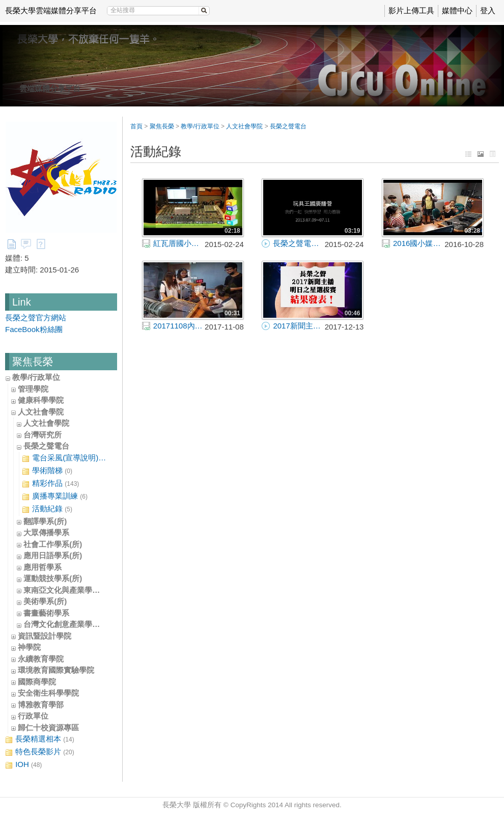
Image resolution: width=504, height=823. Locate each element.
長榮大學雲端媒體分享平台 (51, 10)
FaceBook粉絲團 (34, 329)
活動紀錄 (47, 509)
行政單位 (33, 716)
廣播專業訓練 (55, 496)
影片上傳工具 (411, 10)
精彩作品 (50, 484)
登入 (488, 10)
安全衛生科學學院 (48, 693)
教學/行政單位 (36, 377)
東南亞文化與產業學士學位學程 (77, 590)
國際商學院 (37, 682)
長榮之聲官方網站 (36, 318)
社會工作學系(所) (53, 544)
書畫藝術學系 (46, 613)
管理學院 (33, 389)
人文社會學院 (41, 412)
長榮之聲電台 (46, 446)
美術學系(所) (45, 601)
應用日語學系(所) (53, 555)
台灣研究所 (43, 435)
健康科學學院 (41, 400)
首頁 (136, 126)
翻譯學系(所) (45, 521)
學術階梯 (47, 471)
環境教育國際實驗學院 (56, 670)
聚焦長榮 (162, 126)
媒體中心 (457, 10)
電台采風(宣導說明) (64, 458)
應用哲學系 (43, 567)
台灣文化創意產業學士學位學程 (77, 624)
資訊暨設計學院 (45, 636)
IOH (23, 765)
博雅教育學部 (41, 705)
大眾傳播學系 (46, 532)
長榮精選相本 (40, 739)
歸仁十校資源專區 (48, 728)
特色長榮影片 (40, 752)
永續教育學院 (41, 659)
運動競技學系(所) (53, 578)
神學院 (29, 647)
